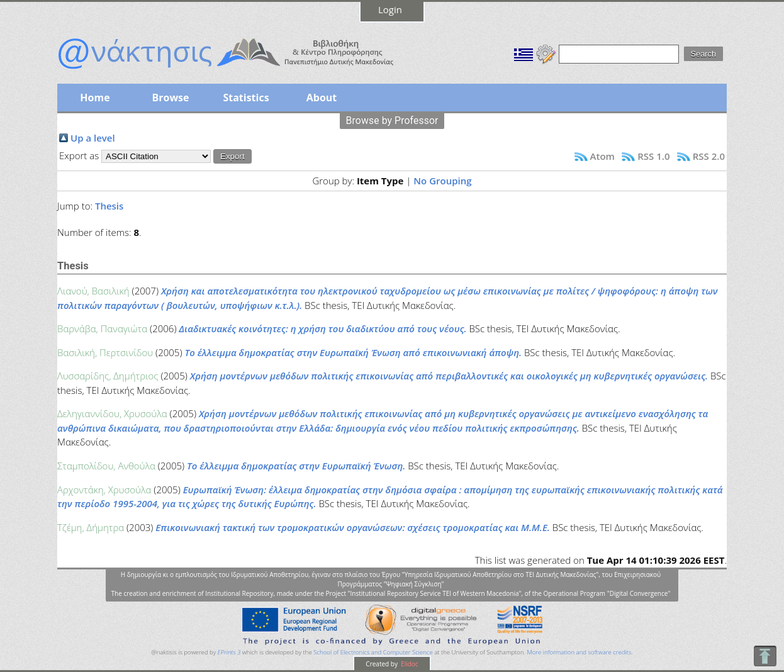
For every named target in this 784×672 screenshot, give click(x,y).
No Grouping (442, 181)
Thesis (109, 206)
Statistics (246, 98)
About (322, 98)
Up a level (93, 138)
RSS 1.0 (653, 156)
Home (95, 98)
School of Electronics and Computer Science (373, 652)
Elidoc (409, 664)
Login (390, 9)
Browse (170, 98)
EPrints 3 (229, 652)
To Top (765, 656)
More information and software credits (579, 652)
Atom (602, 156)
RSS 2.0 (709, 156)
